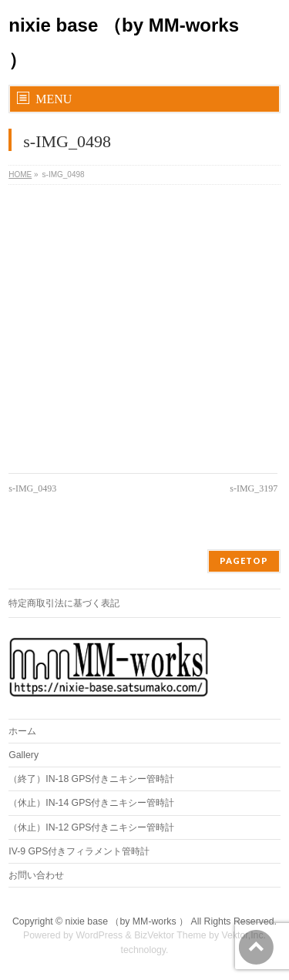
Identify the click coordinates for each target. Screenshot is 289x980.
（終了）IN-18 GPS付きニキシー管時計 (91, 779)
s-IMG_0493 (32, 488)
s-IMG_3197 (254, 488)
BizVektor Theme (170, 935)
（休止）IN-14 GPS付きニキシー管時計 (91, 803)
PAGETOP (244, 560)
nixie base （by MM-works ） (127, 921)
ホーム (22, 731)
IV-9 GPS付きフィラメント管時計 (79, 851)
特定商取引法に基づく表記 (64, 603)
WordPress (99, 935)
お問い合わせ (36, 875)
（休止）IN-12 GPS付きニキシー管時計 (91, 827)
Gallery (24, 755)
